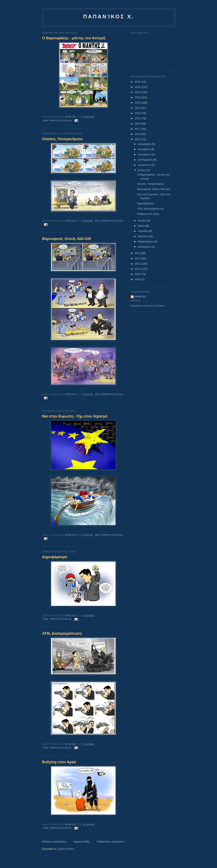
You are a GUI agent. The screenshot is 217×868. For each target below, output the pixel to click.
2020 (138, 113)
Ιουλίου (142, 170)
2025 (138, 87)
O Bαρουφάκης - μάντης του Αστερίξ (74, 38)
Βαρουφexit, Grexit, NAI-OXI (67, 239)
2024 (138, 92)
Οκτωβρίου (145, 154)
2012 (138, 264)
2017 (138, 129)
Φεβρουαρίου (146, 241)
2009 (138, 279)
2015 (138, 139)
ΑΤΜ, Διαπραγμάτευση (62, 633)
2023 (138, 97)
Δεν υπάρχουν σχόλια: (58, 121)
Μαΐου (142, 226)
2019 (138, 118)
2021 (138, 108)
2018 (138, 124)
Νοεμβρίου (145, 149)
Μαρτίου (143, 236)
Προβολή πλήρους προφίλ (148, 306)
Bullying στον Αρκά (59, 762)
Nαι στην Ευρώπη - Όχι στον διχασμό (75, 416)
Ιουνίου (142, 221)
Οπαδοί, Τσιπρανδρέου (62, 139)
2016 (138, 134)
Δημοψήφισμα (55, 557)
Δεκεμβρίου (145, 144)
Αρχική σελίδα (81, 842)
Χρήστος (140, 297)
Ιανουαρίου (145, 247)
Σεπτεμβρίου (146, 160)
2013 (138, 258)
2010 (138, 274)
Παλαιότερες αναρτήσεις (111, 842)
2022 (138, 103)
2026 (138, 82)
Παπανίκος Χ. (109, 17)
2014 (138, 253)
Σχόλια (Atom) (66, 849)
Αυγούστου (145, 165)
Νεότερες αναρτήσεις (54, 842)
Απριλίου (143, 231)
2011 (138, 269)
